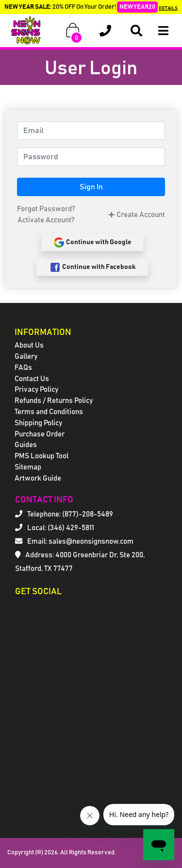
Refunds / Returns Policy (54, 401)
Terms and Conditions (49, 412)
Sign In (91, 187)
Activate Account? (46, 220)
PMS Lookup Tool (41, 456)
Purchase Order (40, 434)
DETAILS (168, 8)
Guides (26, 445)
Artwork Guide (38, 478)
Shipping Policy (38, 423)
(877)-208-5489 (88, 514)
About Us (29, 345)
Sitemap (28, 467)
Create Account (137, 215)
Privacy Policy (36, 390)
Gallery (26, 357)
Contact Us (32, 379)
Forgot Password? (46, 209)
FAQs (23, 368)
